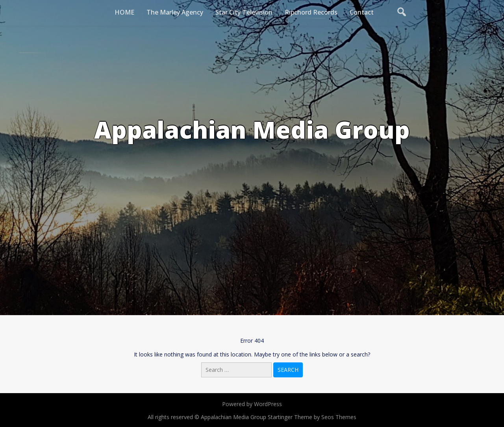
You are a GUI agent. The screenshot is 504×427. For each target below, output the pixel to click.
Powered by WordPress (252, 404)
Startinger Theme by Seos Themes (312, 417)
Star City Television (244, 12)
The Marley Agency (175, 12)
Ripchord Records (311, 12)
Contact (362, 12)
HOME (124, 12)
